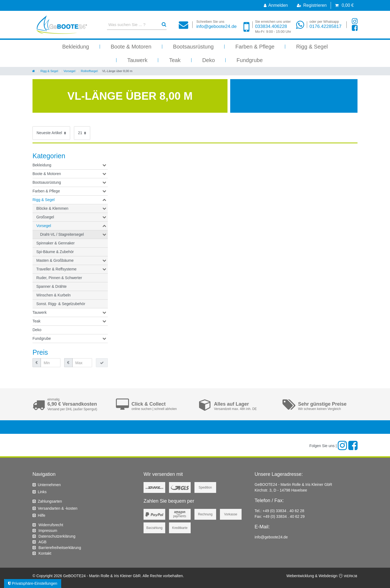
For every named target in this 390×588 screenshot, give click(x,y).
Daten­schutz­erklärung (57, 536)
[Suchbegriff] (132, 25)
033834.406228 (273, 27)
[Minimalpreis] (51, 363)
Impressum (48, 531)
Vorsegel (69, 71)
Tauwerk (137, 60)
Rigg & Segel (312, 47)
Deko (209, 60)
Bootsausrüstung (193, 47)
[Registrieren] (312, 5)
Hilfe (41, 515)
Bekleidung (76, 47)
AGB (43, 542)
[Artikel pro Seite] (82, 133)
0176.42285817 (326, 24)
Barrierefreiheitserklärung (60, 548)
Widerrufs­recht (51, 525)
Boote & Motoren (131, 47)
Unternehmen (49, 485)
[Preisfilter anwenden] (102, 363)
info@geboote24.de (217, 24)
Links (42, 492)
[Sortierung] (51, 133)
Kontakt (45, 553)
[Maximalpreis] (82, 363)
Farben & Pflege (255, 47)
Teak (175, 60)
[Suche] (164, 25)
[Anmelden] (276, 5)
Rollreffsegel (89, 71)
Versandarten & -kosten (57, 508)
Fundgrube (250, 60)
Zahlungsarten (50, 501)
